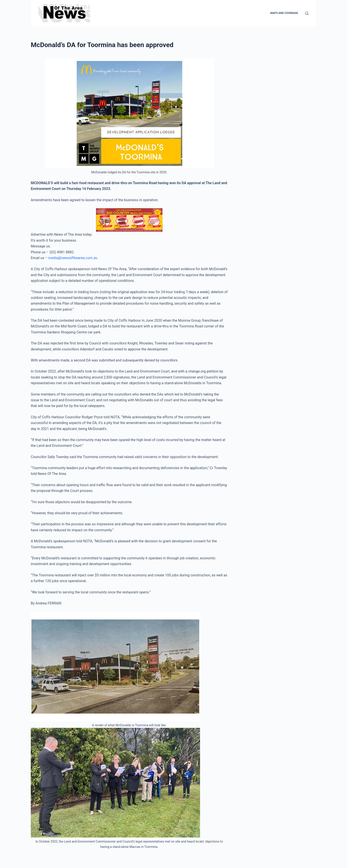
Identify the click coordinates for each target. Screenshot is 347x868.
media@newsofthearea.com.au (73, 258)
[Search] (307, 13)
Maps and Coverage (284, 13)
